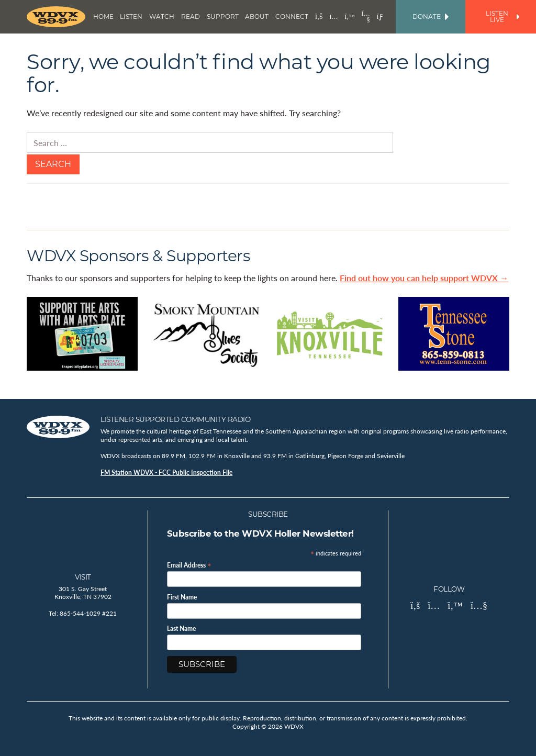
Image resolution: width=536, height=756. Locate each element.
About (257, 16)
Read (191, 16)
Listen (131, 16)
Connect (292, 16)
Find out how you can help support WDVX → (424, 278)
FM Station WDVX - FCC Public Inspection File (166, 472)
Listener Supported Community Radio (175, 419)
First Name (182, 597)
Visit (83, 577)
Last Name (181, 629)
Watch (162, 16)
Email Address (189, 565)
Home (103, 16)
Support (223, 16)
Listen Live (502, 16)
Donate (431, 16)
